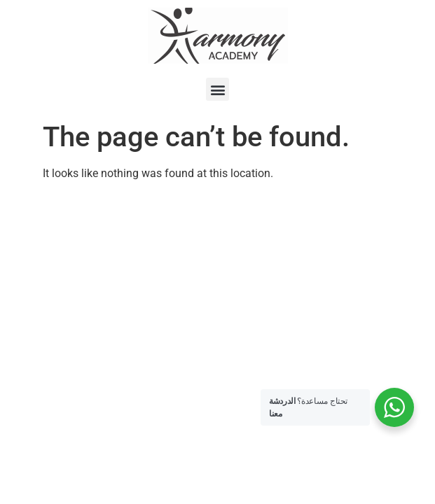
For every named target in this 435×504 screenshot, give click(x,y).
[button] (217, 89)
